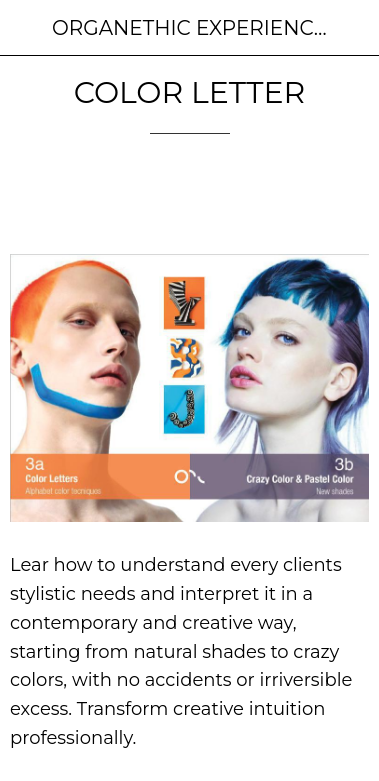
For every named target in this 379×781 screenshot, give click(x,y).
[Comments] (345, 194)
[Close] (28, 28)
